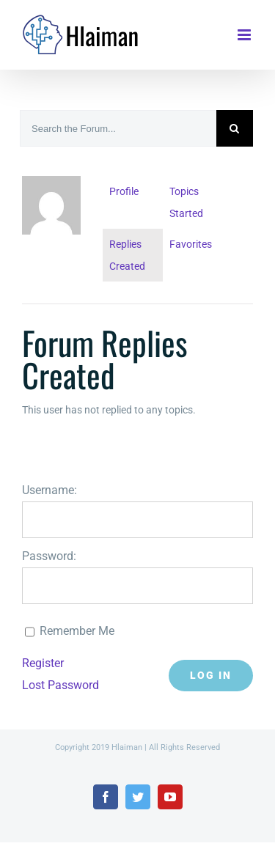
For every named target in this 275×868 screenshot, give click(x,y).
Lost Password (60, 685)
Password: (49, 556)
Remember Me (77, 631)
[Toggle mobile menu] (245, 35)
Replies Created (127, 255)
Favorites (191, 244)
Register (43, 663)
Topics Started (186, 202)
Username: (49, 490)
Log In (211, 675)
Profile (124, 191)
